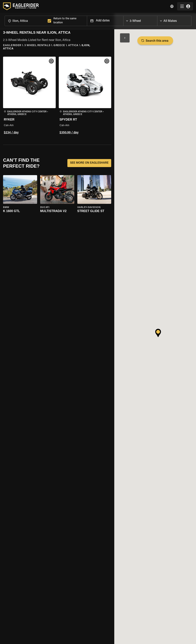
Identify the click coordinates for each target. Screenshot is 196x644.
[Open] (157, 20)
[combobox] (25, 21)
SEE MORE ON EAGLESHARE (89, 163)
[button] (29, 96)
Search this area (155, 41)
